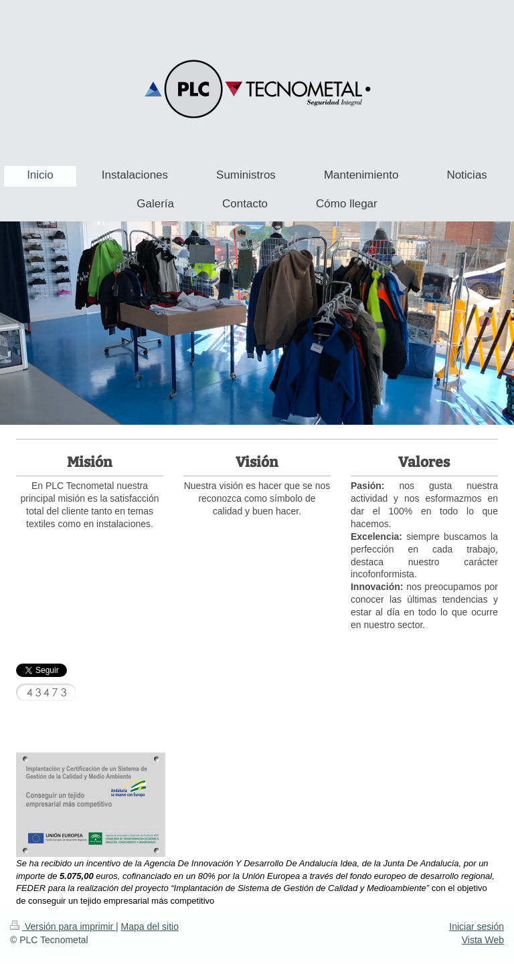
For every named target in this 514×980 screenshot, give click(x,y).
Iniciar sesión (477, 926)
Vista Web (483, 940)
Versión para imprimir (63, 926)
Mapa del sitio (150, 926)
